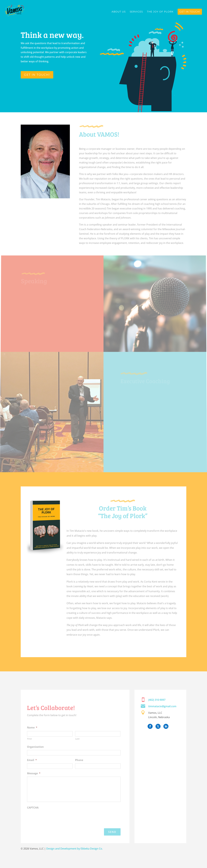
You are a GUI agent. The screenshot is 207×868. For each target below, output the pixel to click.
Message (34, 780)
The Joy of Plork (160, 12)
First (29, 745)
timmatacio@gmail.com (162, 706)
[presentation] (51, 824)
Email (32, 767)
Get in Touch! (190, 12)
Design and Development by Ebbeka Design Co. (75, 849)
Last (77, 745)
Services (136, 12)
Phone (79, 767)
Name (32, 734)
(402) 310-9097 (157, 700)
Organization (35, 753)
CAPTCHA (33, 814)
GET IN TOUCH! (37, 75)
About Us (119, 12)
